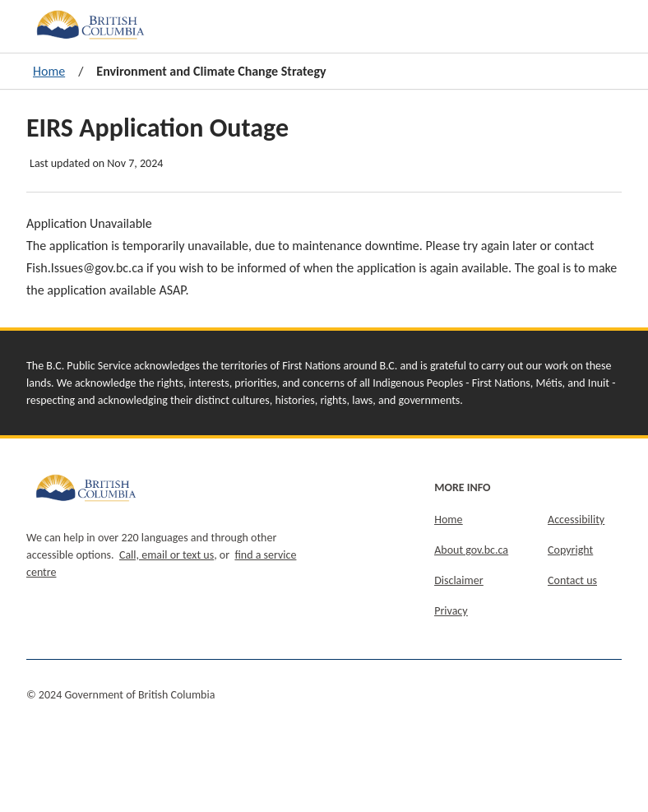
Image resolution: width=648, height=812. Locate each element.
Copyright (570, 550)
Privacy (451, 611)
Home (49, 71)
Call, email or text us (167, 555)
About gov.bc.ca (471, 550)
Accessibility (576, 520)
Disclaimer (458, 580)
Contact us (572, 580)
